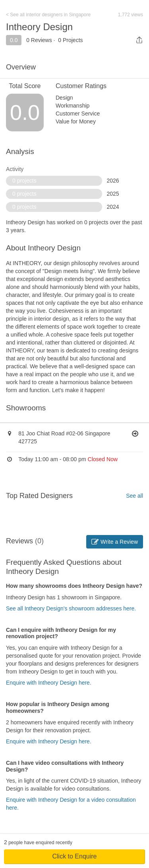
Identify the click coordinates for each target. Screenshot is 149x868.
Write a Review (115, 542)
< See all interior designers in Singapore (48, 15)
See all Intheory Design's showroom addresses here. (71, 608)
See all (134, 496)
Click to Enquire (74, 856)
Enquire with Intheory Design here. (49, 683)
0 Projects (70, 40)
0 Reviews (39, 40)
